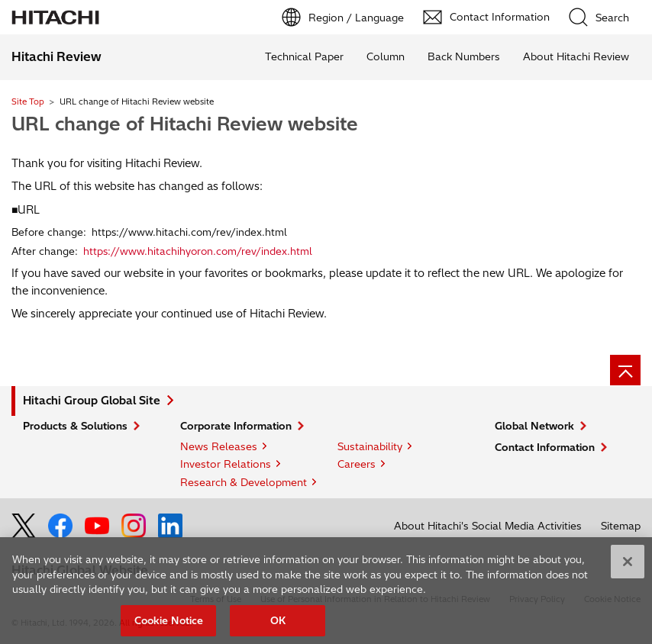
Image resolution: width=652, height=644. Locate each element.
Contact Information (545, 447)
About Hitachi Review (576, 56)
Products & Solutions (75, 426)
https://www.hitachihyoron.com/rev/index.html (198, 251)
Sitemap (621, 526)
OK (278, 625)
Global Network (534, 426)
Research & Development (244, 482)
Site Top (28, 101)
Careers (357, 464)
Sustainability (370, 446)
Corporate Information (236, 426)
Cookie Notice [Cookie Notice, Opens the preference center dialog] (169, 625)
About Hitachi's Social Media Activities (488, 526)
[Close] (628, 567)
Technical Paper (304, 56)
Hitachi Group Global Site (92, 401)
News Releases (219, 446)
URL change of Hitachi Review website (185, 124)
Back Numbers (464, 56)
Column (386, 56)
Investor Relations (226, 464)
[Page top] (625, 370)
